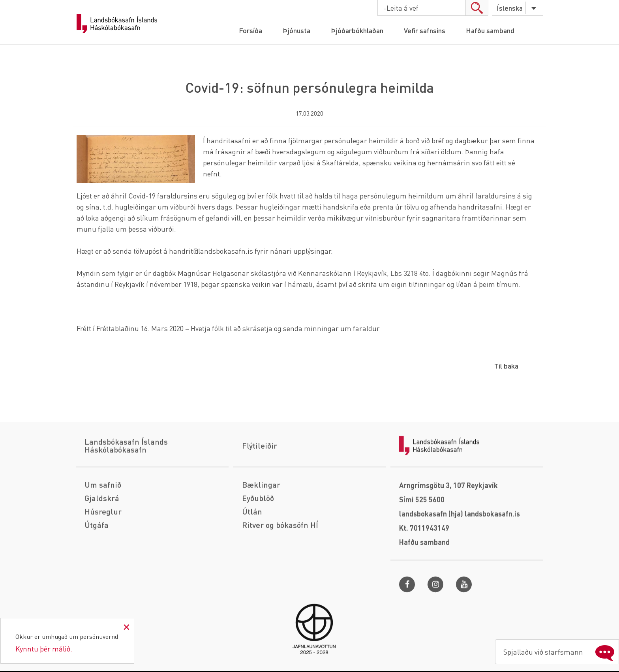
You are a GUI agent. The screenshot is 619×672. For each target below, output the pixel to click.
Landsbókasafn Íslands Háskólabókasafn (117, 24)
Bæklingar (261, 537)
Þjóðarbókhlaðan (357, 30)
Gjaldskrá (102, 550)
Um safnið (103, 537)
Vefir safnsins (425, 30)
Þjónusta (296, 30)
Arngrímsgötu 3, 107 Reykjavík (448, 537)
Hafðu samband (490, 30)
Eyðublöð (258, 550)
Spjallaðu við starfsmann (561, 652)
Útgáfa (97, 577)
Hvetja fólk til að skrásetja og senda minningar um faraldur (285, 328)
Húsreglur (103, 563)
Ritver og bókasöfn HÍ (280, 577)
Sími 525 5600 (422, 551)
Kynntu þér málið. (44, 649)
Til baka (506, 366)
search (477, 8)
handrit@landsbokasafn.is (211, 251)
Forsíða (250, 30)
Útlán (252, 563)
